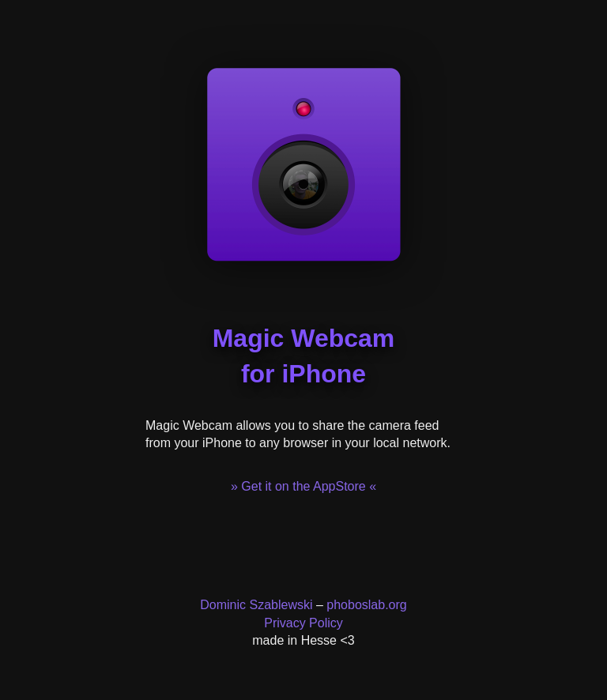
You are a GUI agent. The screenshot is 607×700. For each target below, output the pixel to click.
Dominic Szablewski (256, 605)
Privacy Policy (303, 623)
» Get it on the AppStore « (303, 486)
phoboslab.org (366, 605)
